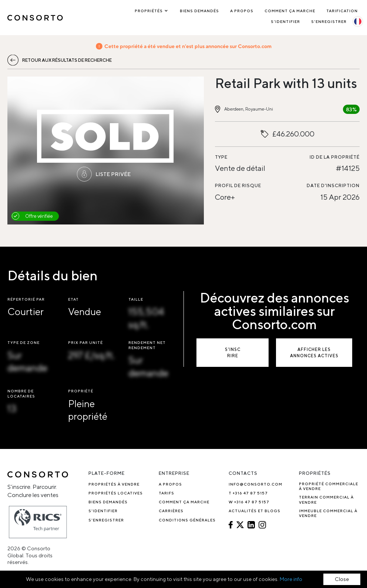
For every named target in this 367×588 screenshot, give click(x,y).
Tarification (342, 11)
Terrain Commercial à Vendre (326, 499)
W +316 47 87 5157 (249, 502)
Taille (136, 299)
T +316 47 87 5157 (248, 493)
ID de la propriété (335, 157)
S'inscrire (233, 352)
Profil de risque (238, 185)
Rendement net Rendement (147, 345)
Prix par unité (85, 342)
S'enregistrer (329, 21)
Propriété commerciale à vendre (329, 486)
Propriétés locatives (116, 493)
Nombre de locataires (21, 393)
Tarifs (166, 493)
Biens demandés (199, 11)
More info (291, 579)
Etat (73, 299)
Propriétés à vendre (114, 484)
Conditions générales (187, 520)
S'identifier (285, 21)
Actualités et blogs (255, 511)
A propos (242, 11)
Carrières (171, 511)
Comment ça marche (290, 11)
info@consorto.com (255, 484)
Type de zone (23, 342)
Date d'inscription (333, 185)
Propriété (81, 391)
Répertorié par (26, 299)
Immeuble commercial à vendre (328, 513)
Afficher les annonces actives (314, 352)
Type (221, 157)
